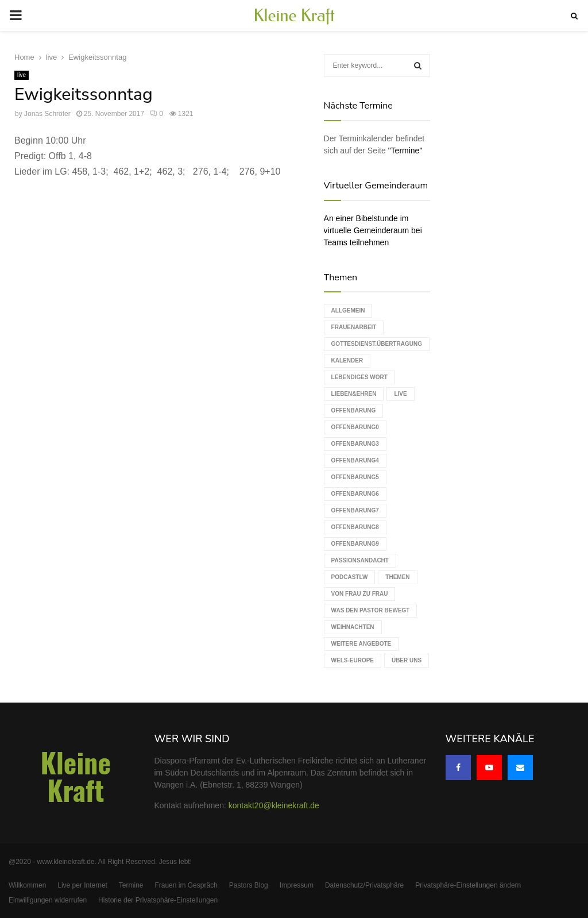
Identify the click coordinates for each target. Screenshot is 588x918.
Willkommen (27, 885)
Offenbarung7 (355, 510)
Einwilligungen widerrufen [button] (48, 900)
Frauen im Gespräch (186, 885)
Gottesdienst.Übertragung (377, 344)
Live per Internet (82, 885)
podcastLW (350, 577)
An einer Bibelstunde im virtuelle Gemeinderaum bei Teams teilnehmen (373, 230)
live (22, 74)
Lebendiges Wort (359, 377)
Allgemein (348, 310)
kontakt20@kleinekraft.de (274, 805)
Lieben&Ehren (354, 394)
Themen (397, 577)
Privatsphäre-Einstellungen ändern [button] (468, 885)
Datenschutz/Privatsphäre (364, 885)
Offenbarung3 (355, 444)
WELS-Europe (353, 660)
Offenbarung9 (355, 544)
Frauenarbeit (354, 327)
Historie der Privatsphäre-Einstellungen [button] (158, 900)
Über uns (407, 660)
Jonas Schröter (47, 113)
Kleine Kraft (294, 16)
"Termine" (405, 151)
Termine (131, 885)
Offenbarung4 (355, 460)
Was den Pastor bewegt (371, 610)
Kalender (347, 360)
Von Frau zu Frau (360, 594)
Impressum (297, 885)
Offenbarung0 (355, 427)
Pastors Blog (249, 885)
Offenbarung (354, 410)
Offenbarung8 (355, 527)
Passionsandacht (360, 560)
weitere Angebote (361, 644)
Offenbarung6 (355, 494)
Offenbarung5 (355, 477)
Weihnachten (353, 627)
